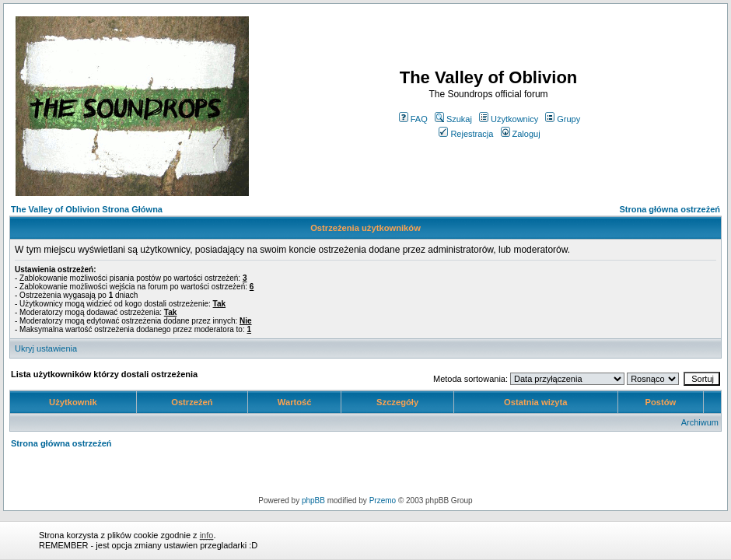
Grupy (563, 119)
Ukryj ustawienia (46, 348)
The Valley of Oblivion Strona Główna (87, 209)
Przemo (383, 500)
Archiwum (700, 422)
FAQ (413, 119)
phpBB (313, 500)
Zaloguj (521, 134)
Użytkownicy (509, 119)
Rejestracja (466, 134)
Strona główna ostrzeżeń (670, 209)
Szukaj (453, 119)
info (207, 535)
